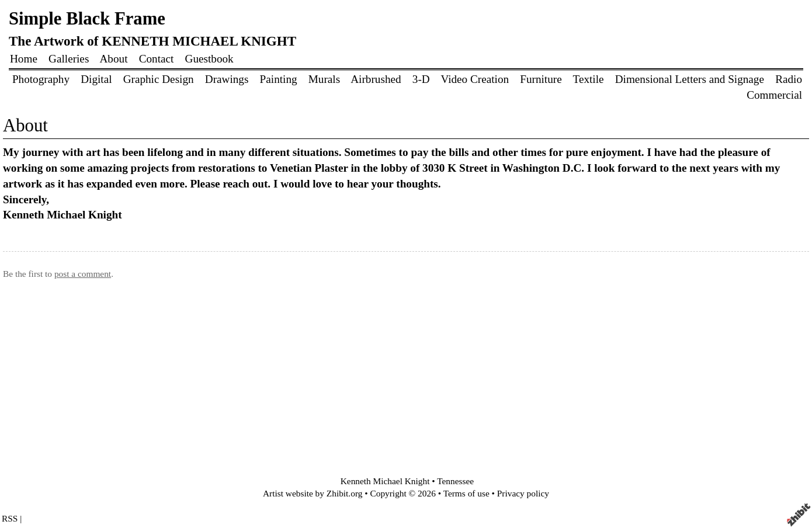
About (114, 59)
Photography (41, 79)
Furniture (541, 79)
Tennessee (455, 481)
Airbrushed (377, 79)
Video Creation (475, 79)
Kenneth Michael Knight (385, 481)
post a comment (83, 274)
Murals (324, 79)
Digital (96, 79)
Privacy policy (523, 493)
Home (24, 59)
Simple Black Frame (87, 19)
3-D (421, 79)
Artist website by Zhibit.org (313, 493)
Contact (157, 59)
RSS (10, 518)
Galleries (69, 59)
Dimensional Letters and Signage (690, 79)
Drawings (227, 79)
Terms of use (466, 493)
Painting (279, 79)
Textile (589, 79)
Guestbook (209, 59)
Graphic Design (159, 79)
